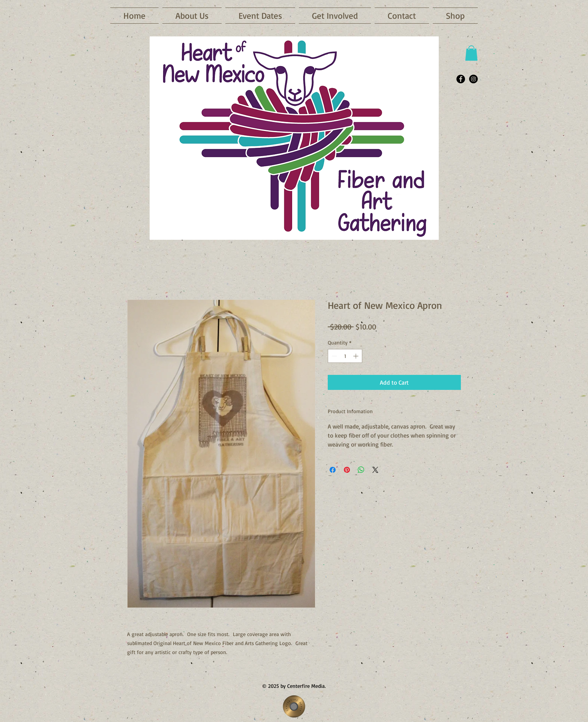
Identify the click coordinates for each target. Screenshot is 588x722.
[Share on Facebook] (333, 470)
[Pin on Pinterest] (347, 470)
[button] (260, 16)
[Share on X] (375, 470)
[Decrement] (334, 356)
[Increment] (356, 356)
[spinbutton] (345, 356)
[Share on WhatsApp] (361, 470)
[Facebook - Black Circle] (461, 79)
